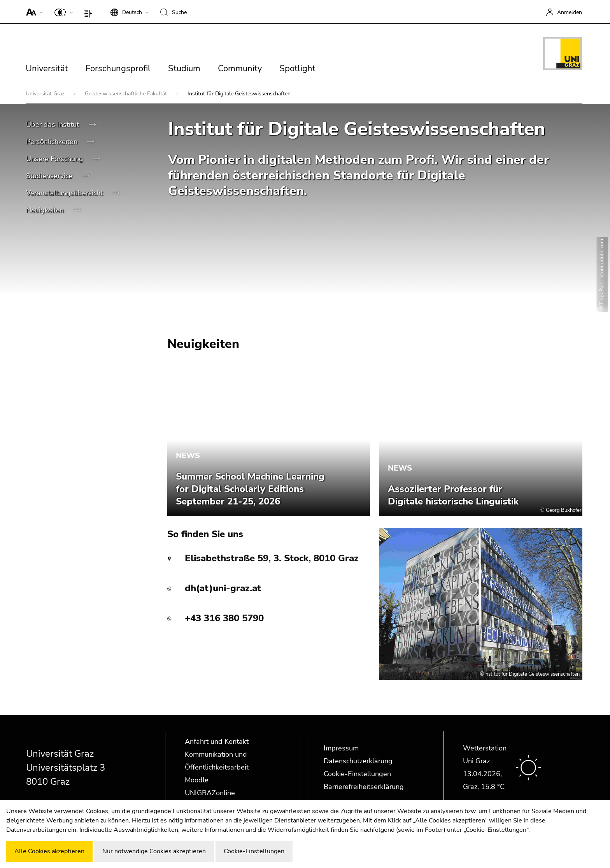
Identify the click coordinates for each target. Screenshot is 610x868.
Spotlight (297, 69)
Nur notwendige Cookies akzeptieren (154, 851)
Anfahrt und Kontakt (217, 741)
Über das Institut (53, 125)
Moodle (197, 780)
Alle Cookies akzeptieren (49, 851)
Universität (47, 69)
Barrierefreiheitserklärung (364, 787)
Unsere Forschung (56, 159)
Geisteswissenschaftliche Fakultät (127, 94)
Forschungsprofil (118, 69)
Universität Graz (46, 94)
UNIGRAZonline (210, 793)
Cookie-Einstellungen (357, 774)
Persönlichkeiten (53, 142)
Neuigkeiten (46, 210)
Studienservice (50, 176)
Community (240, 69)
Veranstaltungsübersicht (65, 193)
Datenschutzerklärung (358, 761)
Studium (184, 69)
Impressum (341, 748)
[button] (33, 12)
